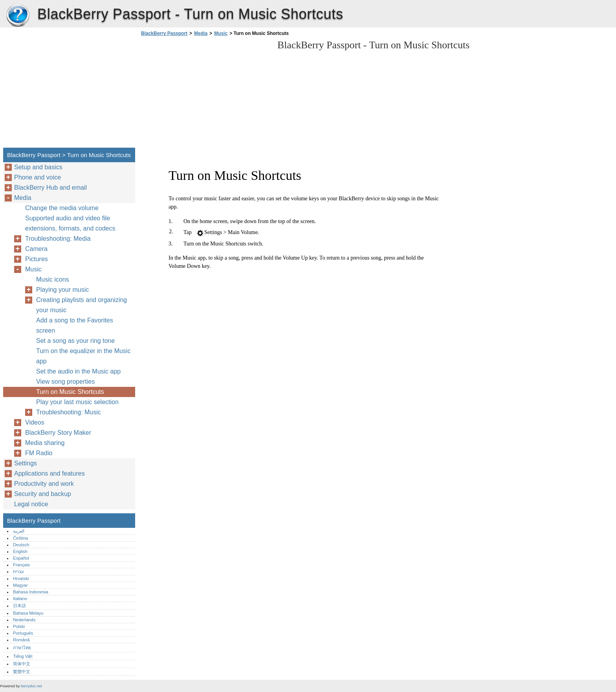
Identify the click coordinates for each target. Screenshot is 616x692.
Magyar (20, 585)
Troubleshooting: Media (58, 239)
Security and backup (43, 494)
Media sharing (45, 443)
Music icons (53, 279)
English (20, 551)
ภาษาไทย (22, 648)
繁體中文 (22, 672)
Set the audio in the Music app (78, 371)
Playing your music (62, 290)
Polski (19, 626)
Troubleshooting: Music (69, 412)
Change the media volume (62, 208)
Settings (26, 463)
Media (201, 33)
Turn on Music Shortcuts (70, 392)
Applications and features (49, 473)
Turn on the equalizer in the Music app (83, 356)
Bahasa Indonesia (31, 592)
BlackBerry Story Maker (58, 433)
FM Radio (39, 453)
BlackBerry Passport (18, 16)
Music (221, 33)
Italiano (20, 599)
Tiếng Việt (23, 656)
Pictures (37, 259)
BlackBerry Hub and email (50, 188)
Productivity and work (44, 484)
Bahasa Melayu (28, 613)
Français (21, 565)
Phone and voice (38, 177)
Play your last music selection (77, 402)
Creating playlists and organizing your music (82, 305)
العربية (19, 531)
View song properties (65, 382)
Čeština (20, 538)
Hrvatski (21, 578)
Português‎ (23, 633)
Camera (36, 249)
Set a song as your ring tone (75, 341)
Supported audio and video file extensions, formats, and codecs (70, 223)
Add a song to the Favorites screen (75, 325)
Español (21, 558)
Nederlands (24, 620)
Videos (35, 422)
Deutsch (21, 545)
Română (21, 640)
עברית (18, 571)
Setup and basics (38, 167)
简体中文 (22, 664)
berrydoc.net (31, 686)
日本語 (19, 606)
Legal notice (31, 504)
